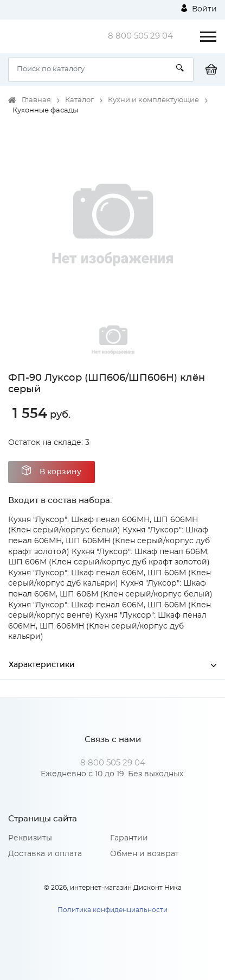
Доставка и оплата (45, 854)
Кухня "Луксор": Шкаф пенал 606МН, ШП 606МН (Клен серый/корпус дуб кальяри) (107, 626)
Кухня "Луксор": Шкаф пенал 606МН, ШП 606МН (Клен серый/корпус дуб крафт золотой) (109, 541)
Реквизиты (30, 838)
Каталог (79, 100)
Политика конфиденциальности (112, 910)
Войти (199, 9)
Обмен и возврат (144, 854)
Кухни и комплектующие (153, 100)
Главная (36, 100)
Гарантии (129, 838)
